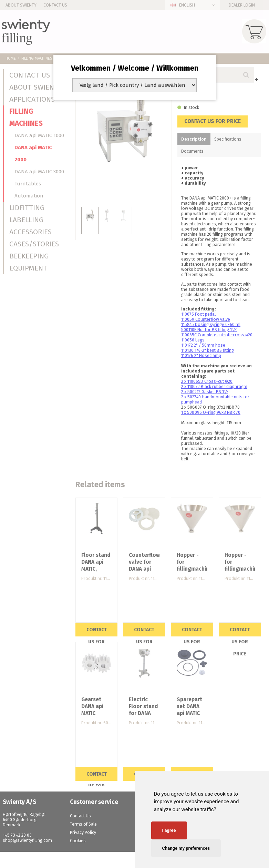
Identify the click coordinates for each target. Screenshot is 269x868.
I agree (169, 830)
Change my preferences (186, 848)
